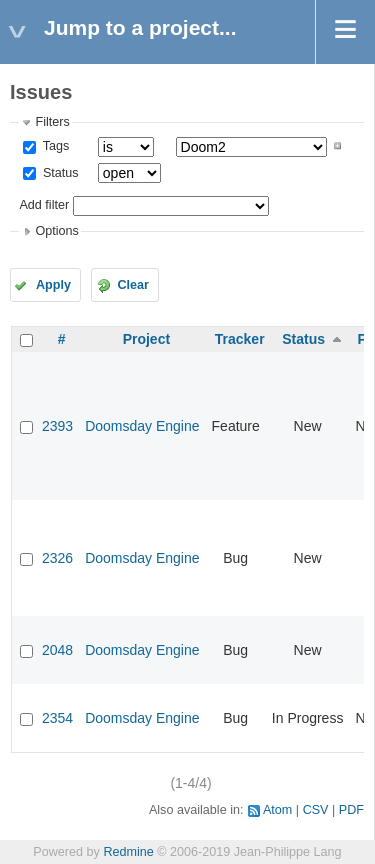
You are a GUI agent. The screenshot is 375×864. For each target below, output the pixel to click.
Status (58, 173)
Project (146, 339)
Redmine (128, 852)
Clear (133, 285)
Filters (52, 122)
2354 (57, 718)
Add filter (44, 205)
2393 (57, 426)
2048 (57, 650)
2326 (57, 558)
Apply (53, 285)
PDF (351, 810)
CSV (316, 810)
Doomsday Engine (142, 426)
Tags (54, 146)
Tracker (240, 339)
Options (56, 231)
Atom (277, 810)
